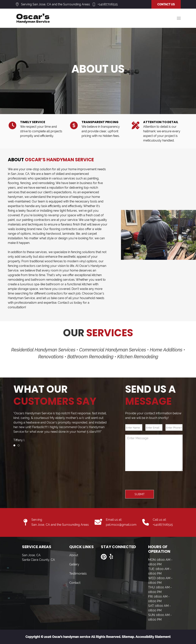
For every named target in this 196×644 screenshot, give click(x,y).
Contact (75, 583)
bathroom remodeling (47, 280)
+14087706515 (108, 4)
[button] (179, 18)
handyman (15, 197)
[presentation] (154, 482)
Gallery (74, 564)
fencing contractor (21, 266)
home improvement (82, 169)
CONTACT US (166, 4)
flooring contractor (63, 229)
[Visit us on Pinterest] (104, 557)
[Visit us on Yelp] (111, 557)
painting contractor (35, 220)
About (74, 555)
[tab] (14, 445)
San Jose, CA (20, 174)
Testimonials (78, 574)
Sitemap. (128, 637)
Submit (140, 494)
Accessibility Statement (153, 637)
